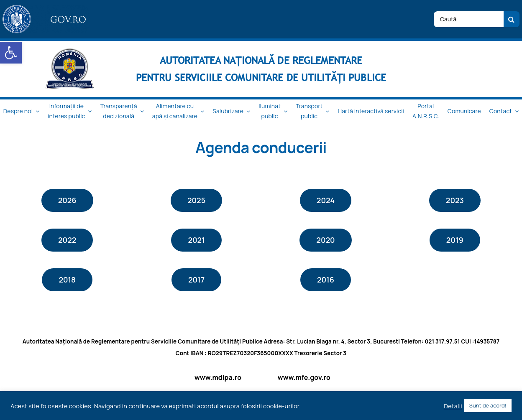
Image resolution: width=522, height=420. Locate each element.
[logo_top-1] (46, 8)
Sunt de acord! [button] (488, 405)
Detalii (453, 406)
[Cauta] (512, 19)
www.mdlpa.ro (218, 377)
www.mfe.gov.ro (304, 377)
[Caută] (469, 19)
